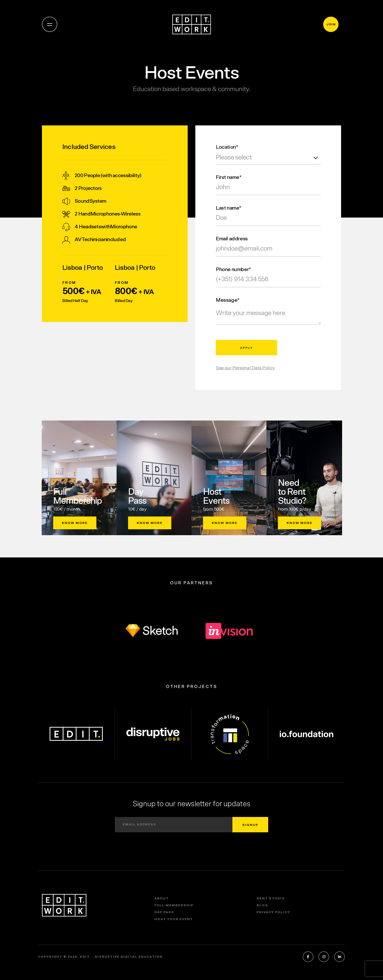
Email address (232, 239)
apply (246, 348)
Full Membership (174, 905)
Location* (227, 147)
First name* (229, 177)
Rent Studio (271, 898)
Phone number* (233, 270)
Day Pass (164, 912)
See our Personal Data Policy (245, 368)
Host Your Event (174, 919)
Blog (262, 905)
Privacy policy (273, 912)
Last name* (229, 208)
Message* (228, 300)
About (162, 898)
